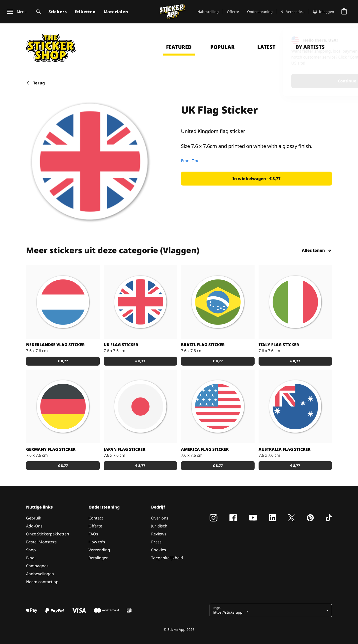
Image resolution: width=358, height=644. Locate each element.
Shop (31, 550)
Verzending (99, 550)
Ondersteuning (260, 12)
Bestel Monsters (41, 542)
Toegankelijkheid (167, 558)
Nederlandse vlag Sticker (55, 345)
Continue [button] (289, 81)
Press (156, 542)
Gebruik (34, 518)
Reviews (159, 534)
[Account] (324, 12)
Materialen (116, 12)
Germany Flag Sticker (51, 449)
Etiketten (85, 12)
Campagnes (37, 566)
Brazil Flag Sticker (203, 345)
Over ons (160, 518)
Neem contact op (42, 582)
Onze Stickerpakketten (48, 534)
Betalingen (99, 558)
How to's (97, 542)
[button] (256, 179)
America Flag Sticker (205, 449)
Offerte (233, 12)
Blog (30, 558)
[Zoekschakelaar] (38, 12)
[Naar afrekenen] (344, 12)
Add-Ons (34, 526)
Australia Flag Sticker (285, 449)
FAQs (93, 534)
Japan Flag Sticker (125, 449)
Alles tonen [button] (317, 250)
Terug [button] (35, 83)
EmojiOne (190, 161)
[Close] (343, 38)
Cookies (159, 550)
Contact (96, 518)
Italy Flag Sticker (279, 345)
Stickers (58, 12)
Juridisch (159, 526)
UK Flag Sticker (121, 345)
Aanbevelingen (40, 574)
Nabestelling (208, 12)
